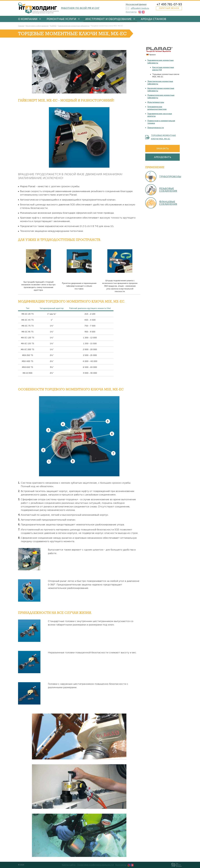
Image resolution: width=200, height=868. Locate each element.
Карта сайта (69, 865)
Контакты (131, 12)
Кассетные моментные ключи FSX (163, 69)
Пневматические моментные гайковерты (161, 96)
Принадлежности (156, 128)
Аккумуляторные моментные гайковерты (161, 90)
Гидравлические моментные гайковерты (160, 61)
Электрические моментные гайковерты (160, 83)
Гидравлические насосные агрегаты (160, 115)
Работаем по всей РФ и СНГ (80, 8)
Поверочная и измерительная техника (161, 122)
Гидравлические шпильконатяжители (157, 108)
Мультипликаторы (156, 102)
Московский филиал (136, 4)
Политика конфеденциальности (95, 865)
